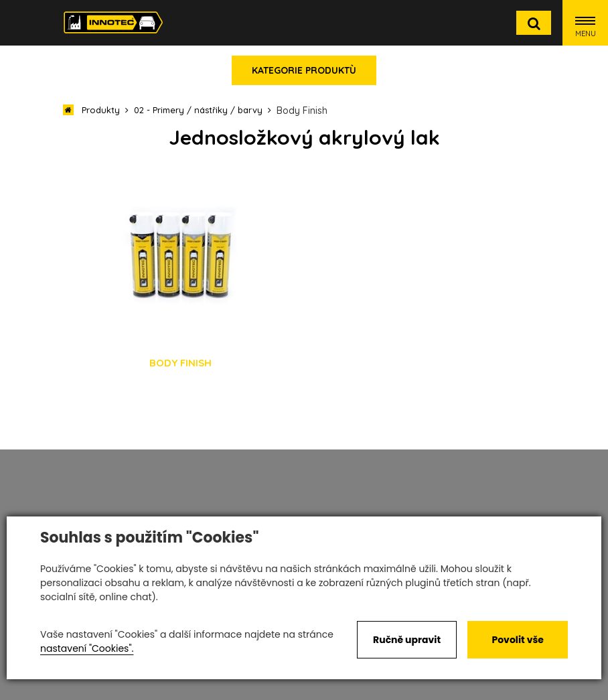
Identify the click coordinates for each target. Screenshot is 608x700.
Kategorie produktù (304, 70)
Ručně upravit (407, 640)
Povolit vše (517, 640)
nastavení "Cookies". (87, 648)
